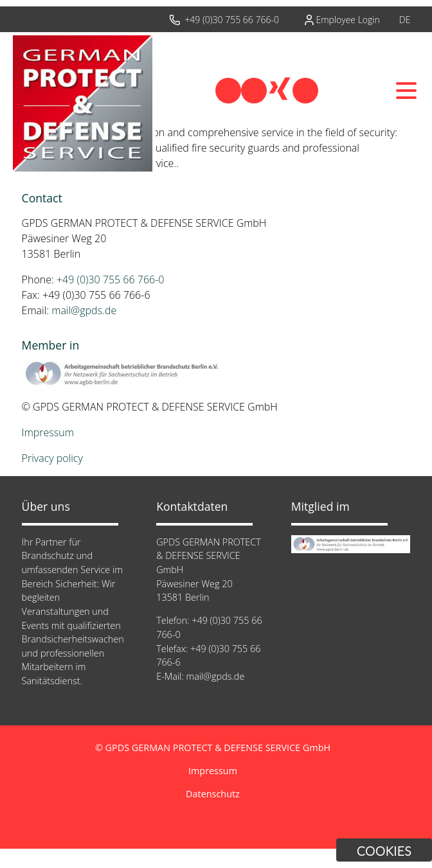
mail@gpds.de (84, 310)
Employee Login (347, 20)
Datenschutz (213, 794)
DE (405, 20)
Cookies (384, 851)
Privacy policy (52, 458)
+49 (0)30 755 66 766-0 (232, 20)
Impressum (48, 432)
